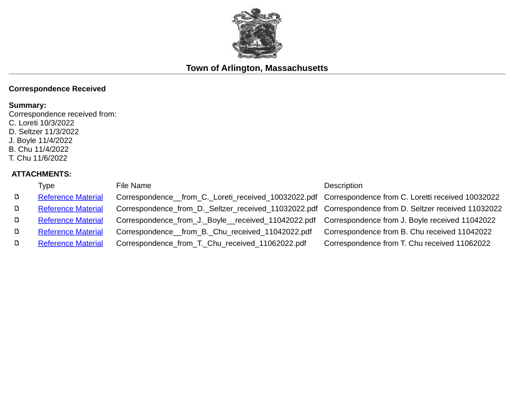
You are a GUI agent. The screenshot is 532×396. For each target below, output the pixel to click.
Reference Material (70, 197)
